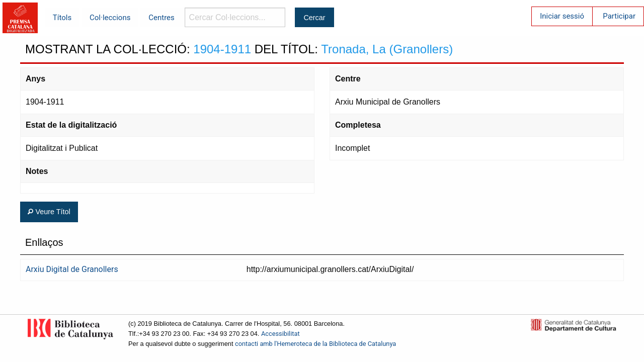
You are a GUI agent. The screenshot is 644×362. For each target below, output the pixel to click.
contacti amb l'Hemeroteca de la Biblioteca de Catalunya (315, 344)
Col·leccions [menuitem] (110, 18)
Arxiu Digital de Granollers (72, 269)
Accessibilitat (280, 334)
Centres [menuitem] (162, 18)
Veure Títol (49, 212)
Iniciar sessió (562, 16)
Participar (619, 16)
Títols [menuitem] (62, 18)
